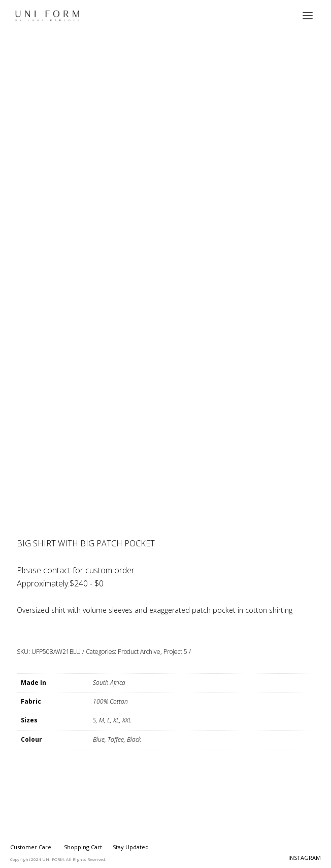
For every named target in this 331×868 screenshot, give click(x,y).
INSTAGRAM (305, 858)
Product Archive (139, 652)
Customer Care (31, 847)
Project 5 (175, 652)
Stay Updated (131, 847)
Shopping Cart (83, 847)
